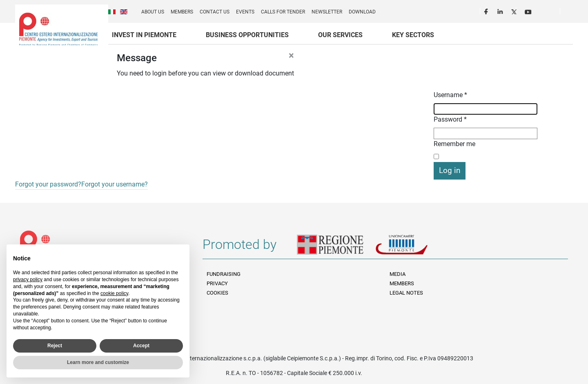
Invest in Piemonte (144, 35)
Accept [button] (141, 346)
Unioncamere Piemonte (413, 248)
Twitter (515, 11)
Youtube (529, 11)
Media (398, 274)
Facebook (487, 11)
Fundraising (224, 274)
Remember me (454, 144)
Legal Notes (406, 293)
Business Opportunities (247, 35)
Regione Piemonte (336, 248)
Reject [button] (55, 346)
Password (450, 119)
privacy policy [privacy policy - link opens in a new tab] (28, 280)
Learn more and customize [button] (98, 362)
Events (245, 12)
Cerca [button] (570, 13)
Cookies (217, 293)
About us (153, 12)
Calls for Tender (283, 12)
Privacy (217, 283)
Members (182, 12)
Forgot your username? (115, 184)
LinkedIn (501, 11)
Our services (340, 35)
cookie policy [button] (114, 293)
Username (450, 95)
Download (362, 12)
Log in (450, 170)
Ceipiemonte (58, 29)
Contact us (215, 12)
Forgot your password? (48, 184)
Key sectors (413, 35)
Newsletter (327, 12)
